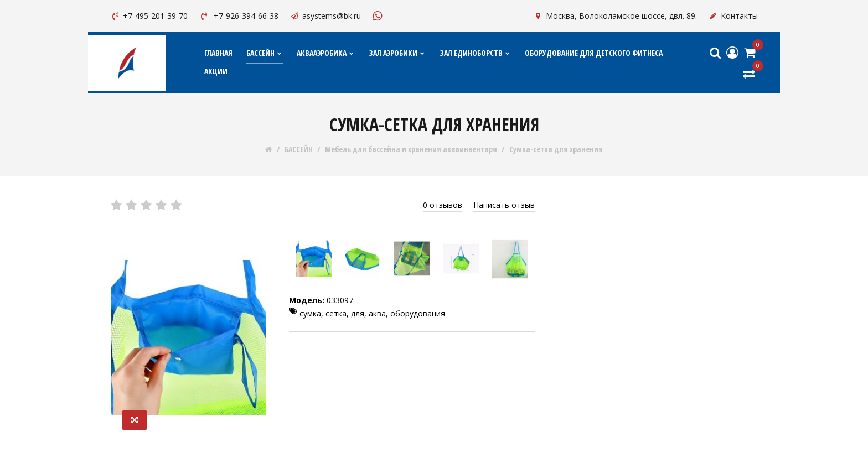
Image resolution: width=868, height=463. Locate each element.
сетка (336, 313)
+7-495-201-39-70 (149, 16)
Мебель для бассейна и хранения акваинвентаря (411, 149)
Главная (218, 53)
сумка (310, 313)
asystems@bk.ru (325, 16)
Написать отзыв (504, 205)
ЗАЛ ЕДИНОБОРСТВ (475, 53)
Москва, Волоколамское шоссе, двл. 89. (615, 16)
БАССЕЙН (265, 53)
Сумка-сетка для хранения (556, 149)
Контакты (733, 16)
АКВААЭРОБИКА (326, 53)
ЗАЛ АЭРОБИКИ (397, 53)
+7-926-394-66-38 (239, 16)
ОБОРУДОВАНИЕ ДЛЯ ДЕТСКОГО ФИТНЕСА (594, 53)
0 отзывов (443, 205)
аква (377, 313)
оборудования (418, 313)
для (358, 313)
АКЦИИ (216, 71)
